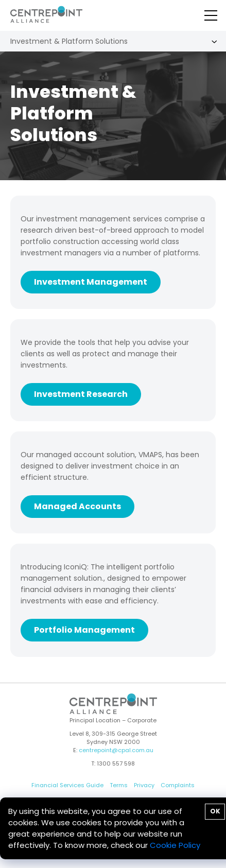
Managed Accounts (77, 506)
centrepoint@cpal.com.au (116, 750)
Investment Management (91, 282)
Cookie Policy (175, 845)
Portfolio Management (84, 630)
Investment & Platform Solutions (69, 41)
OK (215, 811)
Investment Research (81, 394)
